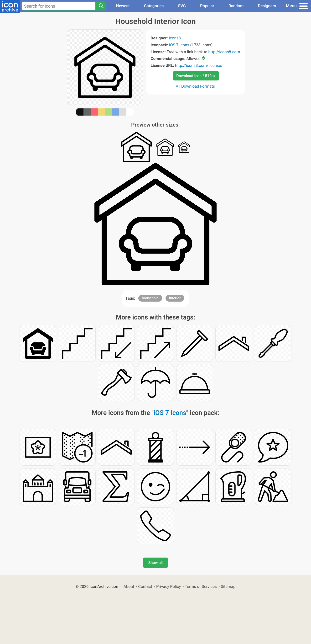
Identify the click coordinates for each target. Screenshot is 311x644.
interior (175, 298)
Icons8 (175, 38)
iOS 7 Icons (179, 45)
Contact (145, 586)
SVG (182, 6)
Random (236, 6)
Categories (154, 6)
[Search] (101, 6)
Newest (123, 6)
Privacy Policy (168, 586)
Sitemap (228, 586)
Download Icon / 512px (196, 76)
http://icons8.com (224, 52)
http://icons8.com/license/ (199, 65)
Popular (207, 6)
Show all (155, 563)
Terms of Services (201, 586)
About (129, 586)
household (150, 298)
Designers (267, 6)
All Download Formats (195, 86)
